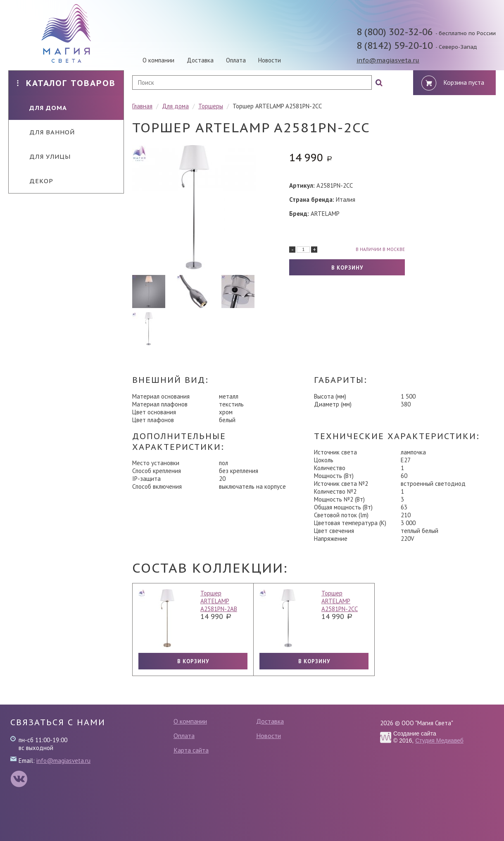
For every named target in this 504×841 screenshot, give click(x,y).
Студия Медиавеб (439, 741)
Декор (35, 181)
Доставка (200, 60)
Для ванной (46, 132)
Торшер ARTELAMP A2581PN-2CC (340, 601)
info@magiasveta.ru (388, 60)
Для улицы (44, 156)
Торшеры (211, 106)
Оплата (236, 60)
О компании (158, 60)
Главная (142, 106)
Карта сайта (191, 750)
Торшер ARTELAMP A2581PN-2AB (219, 601)
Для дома (42, 108)
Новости (270, 60)
